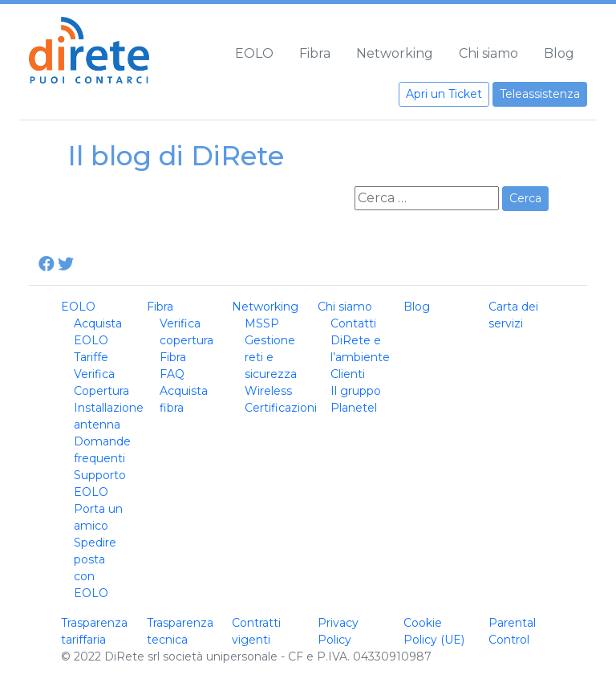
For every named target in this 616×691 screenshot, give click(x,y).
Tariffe (91, 357)
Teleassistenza (540, 94)
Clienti (348, 374)
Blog (559, 53)
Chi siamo (488, 53)
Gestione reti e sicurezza (271, 357)
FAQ (172, 374)
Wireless (268, 391)
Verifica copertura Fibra (186, 340)
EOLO (254, 53)
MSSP (262, 323)
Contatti (353, 323)
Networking (395, 53)
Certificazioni (281, 408)
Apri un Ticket (444, 94)
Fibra (315, 53)
